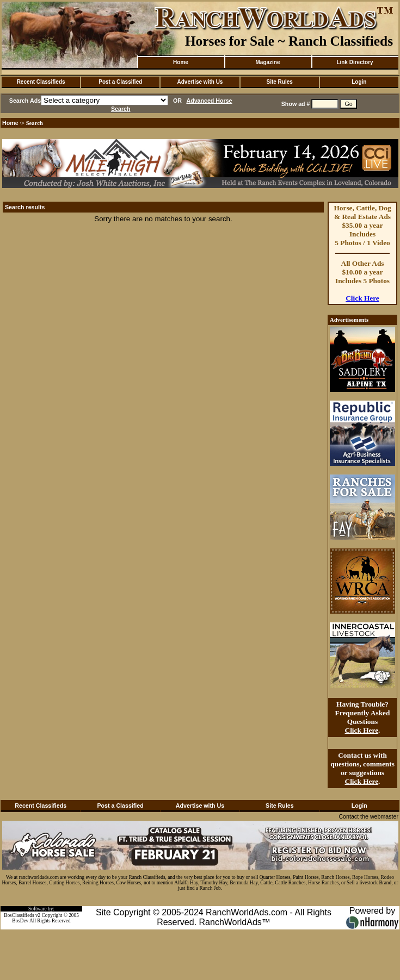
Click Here (362, 298)
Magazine (267, 62)
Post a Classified (120, 82)
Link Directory (355, 62)
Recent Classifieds (41, 82)
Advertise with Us (200, 82)
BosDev (20, 921)
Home (181, 62)
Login (359, 82)
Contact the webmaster (368, 816)
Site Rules (279, 82)
